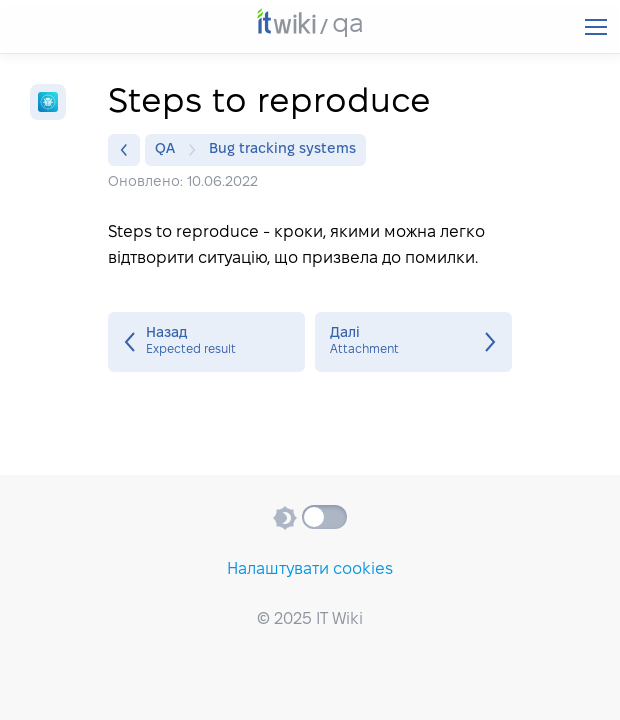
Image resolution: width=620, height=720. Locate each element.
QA (170, 150)
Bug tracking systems (282, 149)
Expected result (206, 342)
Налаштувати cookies (310, 569)
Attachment (413, 342)
